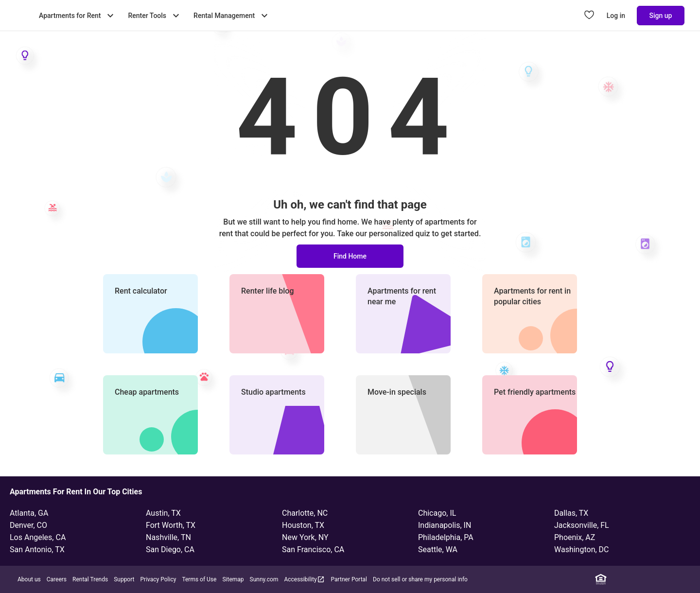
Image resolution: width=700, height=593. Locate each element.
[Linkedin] (615, 579)
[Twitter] (658, 579)
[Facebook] (630, 579)
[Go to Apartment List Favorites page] (589, 16)
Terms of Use (199, 579)
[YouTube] (672, 579)
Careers (57, 579)
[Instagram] (644, 579)
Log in (616, 16)
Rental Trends (90, 579)
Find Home (350, 256)
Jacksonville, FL (582, 525)
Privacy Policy (158, 579)
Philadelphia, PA (446, 537)
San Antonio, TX (37, 549)
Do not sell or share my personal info (420, 579)
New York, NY (305, 537)
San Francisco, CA (313, 549)
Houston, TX (303, 525)
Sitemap (233, 579)
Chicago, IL (437, 513)
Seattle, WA (438, 549)
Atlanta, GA (29, 513)
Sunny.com (264, 579)
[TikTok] (686, 579)
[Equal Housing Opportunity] (601, 579)
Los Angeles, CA (38, 537)
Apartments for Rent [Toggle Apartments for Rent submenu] (78, 16)
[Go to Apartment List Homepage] (19, 16)
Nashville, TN (168, 537)
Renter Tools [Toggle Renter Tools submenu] (155, 16)
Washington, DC (582, 549)
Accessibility (304, 579)
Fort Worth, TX (171, 525)
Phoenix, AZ (575, 537)
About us (29, 579)
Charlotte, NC (305, 513)
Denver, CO (28, 525)
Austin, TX (163, 513)
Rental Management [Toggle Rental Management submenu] (232, 16)
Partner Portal (349, 579)
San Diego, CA (170, 549)
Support (124, 579)
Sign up (661, 16)
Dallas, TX (571, 513)
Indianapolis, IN (445, 525)
